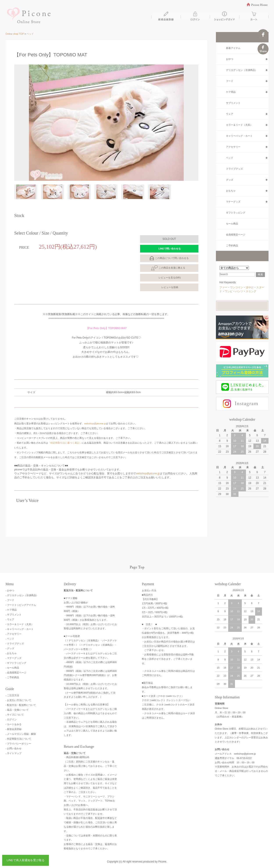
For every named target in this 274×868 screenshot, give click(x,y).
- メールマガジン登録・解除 (21, 734)
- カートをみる (13, 724)
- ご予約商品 (12, 677)
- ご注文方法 (12, 695)
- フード (10, 600)
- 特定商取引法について (18, 739)
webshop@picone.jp (95, 423)
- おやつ (10, 590)
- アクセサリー (13, 634)
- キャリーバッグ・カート (20, 629)
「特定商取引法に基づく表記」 (65, 443)
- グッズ (10, 648)
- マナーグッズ (13, 658)
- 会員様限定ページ (16, 673)
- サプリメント (13, 615)
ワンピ (229, 291)
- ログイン (11, 719)
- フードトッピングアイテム (21, 605)
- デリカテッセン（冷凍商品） (22, 595)
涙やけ (250, 287)
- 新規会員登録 (13, 729)
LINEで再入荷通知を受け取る (26, 860)
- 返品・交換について (17, 710)
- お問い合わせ (13, 748)
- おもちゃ (11, 653)
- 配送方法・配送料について (21, 705)
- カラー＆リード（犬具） (20, 624)
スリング (251, 291)
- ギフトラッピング (16, 663)
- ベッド (10, 639)
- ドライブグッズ (15, 644)
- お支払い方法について (18, 700)
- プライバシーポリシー (18, 744)
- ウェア (10, 619)
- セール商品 (12, 668)
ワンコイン (237, 287)
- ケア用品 (11, 610)
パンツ (239, 291)
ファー (223, 287)
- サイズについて (15, 715)
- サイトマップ (13, 753)
